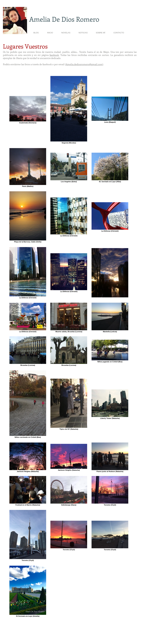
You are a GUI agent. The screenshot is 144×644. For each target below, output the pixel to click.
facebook (54, 55)
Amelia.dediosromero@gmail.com (84, 64)
